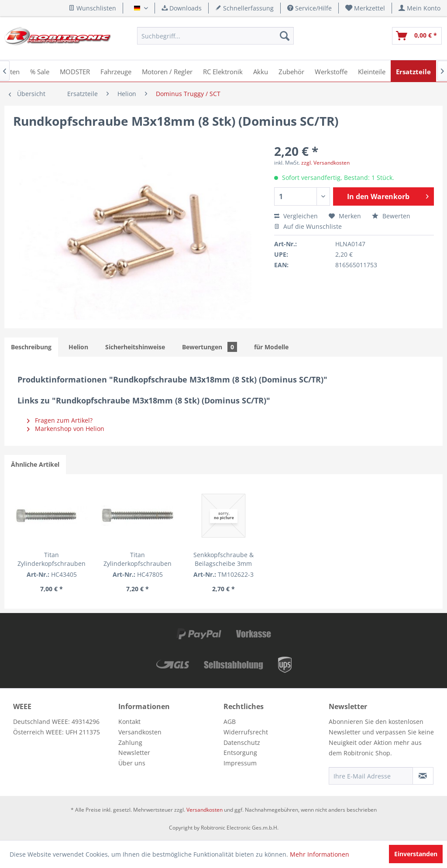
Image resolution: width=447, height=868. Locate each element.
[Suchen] (285, 36)
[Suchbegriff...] (215, 36)
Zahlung (130, 742)
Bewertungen (210, 347)
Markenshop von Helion (66, 429)
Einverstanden (416, 854)
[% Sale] (40, 71)
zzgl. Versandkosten (325, 163)
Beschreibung (31, 347)
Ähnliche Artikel (35, 464)
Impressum (240, 763)
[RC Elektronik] (223, 71)
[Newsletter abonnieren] (423, 776)
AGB (230, 722)
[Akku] (261, 71)
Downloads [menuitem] (182, 8)
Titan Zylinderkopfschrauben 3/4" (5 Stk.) (52, 559)
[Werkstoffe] (331, 71)
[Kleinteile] (372, 71)
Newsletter (134, 753)
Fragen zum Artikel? (60, 420)
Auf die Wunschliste (308, 226)
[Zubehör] (291, 71)
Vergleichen (296, 216)
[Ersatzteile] (413, 71)
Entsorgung (240, 753)
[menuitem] (365, 8)
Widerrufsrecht (246, 732)
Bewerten (391, 216)
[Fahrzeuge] (116, 71)
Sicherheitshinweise (135, 347)
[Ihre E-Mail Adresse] (371, 776)
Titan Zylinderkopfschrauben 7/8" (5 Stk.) (138, 559)
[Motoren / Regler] (167, 71)
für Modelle (271, 347)
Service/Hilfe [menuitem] (309, 8)
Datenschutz (242, 742)
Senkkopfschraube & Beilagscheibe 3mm (223, 559)
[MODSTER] (75, 71)
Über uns (132, 763)
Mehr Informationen (320, 854)
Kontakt (129, 722)
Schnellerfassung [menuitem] (244, 8)
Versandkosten (140, 732)
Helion (78, 347)
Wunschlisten (92, 8)
